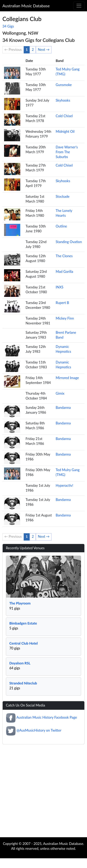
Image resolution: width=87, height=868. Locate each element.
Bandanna (63, 407)
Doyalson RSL (20, 663)
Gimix (60, 393)
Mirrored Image (67, 378)
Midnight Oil (65, 131)
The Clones (64, 256)
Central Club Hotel (24, 643)
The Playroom (20, 603)
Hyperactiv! (65, 485)
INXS (60, 287)
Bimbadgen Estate (23, 623)
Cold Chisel (64, 116)
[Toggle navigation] (79, 6)
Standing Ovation (69, 242)
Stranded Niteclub (23, 683)
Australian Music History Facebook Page (47, 717)
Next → (44, 49)
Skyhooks (63, 100)
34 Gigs (8, 26)
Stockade (63, 196)
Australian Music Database (26, 6)
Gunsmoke (64, 85)
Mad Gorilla (65, 271)
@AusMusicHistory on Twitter (39, 730)
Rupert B (62, 303)
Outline (61, 226)
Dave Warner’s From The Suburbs (67, 152)
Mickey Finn (65, 318)
